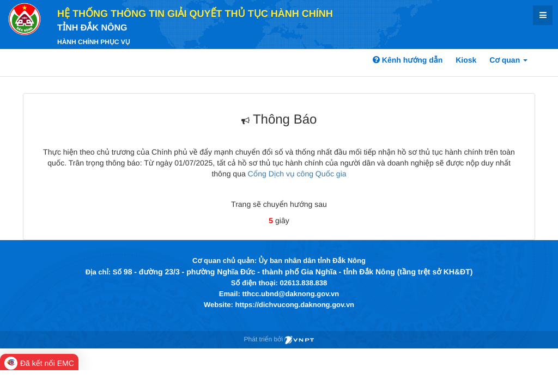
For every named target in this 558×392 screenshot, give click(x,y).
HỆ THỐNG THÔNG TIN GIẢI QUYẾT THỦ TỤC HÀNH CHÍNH (195, 14)
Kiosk (466, 60)
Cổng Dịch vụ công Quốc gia (297, 174)
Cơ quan (508, 60)
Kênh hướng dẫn (408, 60)
